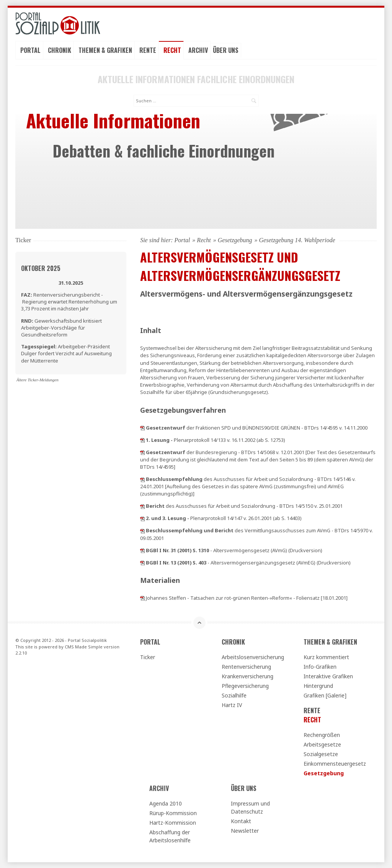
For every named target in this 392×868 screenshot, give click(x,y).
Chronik (60, 50)
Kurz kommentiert (326, 657)
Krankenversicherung (247, 676)
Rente (148, 50)
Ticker (148, 657)
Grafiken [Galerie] (325, 695)
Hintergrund (318, 686)
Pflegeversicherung (245, 686)
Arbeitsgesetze (322, 744)
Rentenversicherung (246, 667)
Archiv (198, 50)
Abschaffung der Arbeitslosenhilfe (170, 836)
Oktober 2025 (41, 268)
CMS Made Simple (84, 647)
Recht (172, 50)
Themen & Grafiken (105, 50)
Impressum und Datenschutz (250, 807)
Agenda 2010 (166, 803)
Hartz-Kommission (173, 823)
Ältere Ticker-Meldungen (38, 380)
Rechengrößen (322, 735)
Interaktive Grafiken (328, 676)
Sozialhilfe (234, 695)
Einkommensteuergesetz (335, 764)
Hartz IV (232, 705)
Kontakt (241, 821)
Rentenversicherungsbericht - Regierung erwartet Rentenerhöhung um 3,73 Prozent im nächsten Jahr (69, 302)
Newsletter (245, 831)
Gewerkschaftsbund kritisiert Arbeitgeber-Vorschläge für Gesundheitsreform (61, 328)
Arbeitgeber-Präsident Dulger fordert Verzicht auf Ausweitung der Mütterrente (66, 353)
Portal (30, 50)
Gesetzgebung (235, 240)
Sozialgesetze (321, 754)
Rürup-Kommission (173, 813)
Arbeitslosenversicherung (253, 657)
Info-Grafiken (320, 667)
